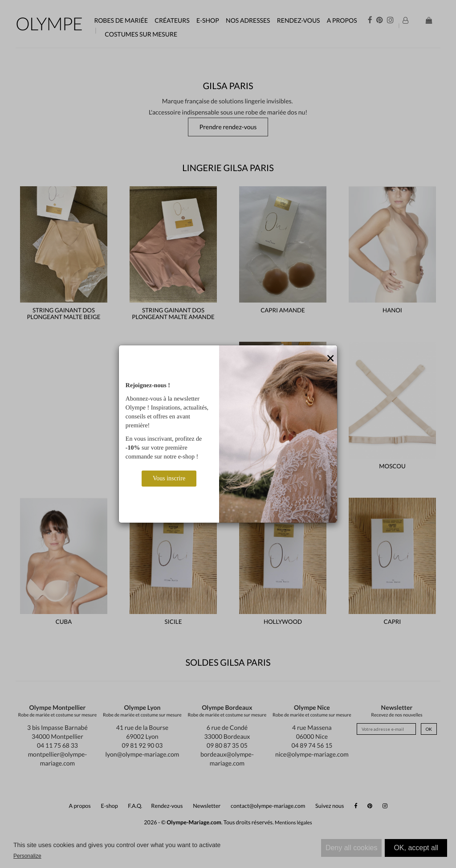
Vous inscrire (169, 478)
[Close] (330, 359)
